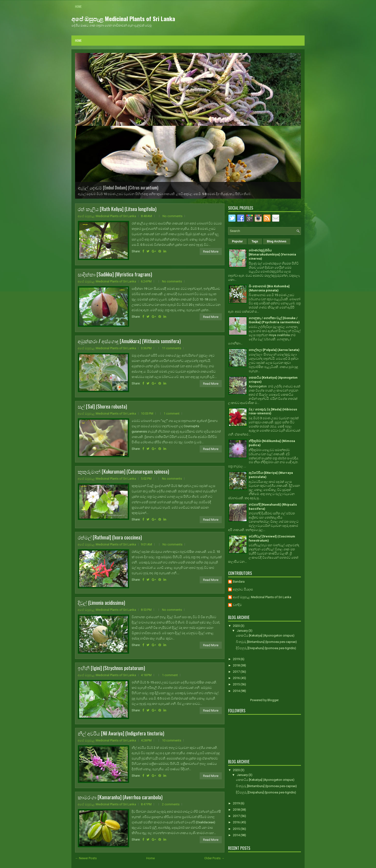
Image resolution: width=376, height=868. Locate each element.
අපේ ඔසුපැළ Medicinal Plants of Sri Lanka (123, 18)
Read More (211, 251)
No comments (172, 216)
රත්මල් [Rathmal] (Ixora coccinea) (110, 537)
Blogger (273, 700)
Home (78, 6)
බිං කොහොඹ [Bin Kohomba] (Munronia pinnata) (269, 288)
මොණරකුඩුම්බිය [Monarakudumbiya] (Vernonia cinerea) (272, 254)
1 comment (172, 413)
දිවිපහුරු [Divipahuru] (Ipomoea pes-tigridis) (266, 648)
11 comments (172, 348)
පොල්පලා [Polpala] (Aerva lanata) (274, 350)
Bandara (239, 582)
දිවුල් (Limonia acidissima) (101, 603)
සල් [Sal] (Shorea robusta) (102, 406)
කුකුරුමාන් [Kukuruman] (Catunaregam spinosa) (123, 471)
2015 (237, 684)
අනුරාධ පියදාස (243, 589)
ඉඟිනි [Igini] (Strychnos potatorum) (111, 668)
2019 (237, 659)
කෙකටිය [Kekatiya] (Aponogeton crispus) (265, 635)
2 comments (171, 804)
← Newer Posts (86, 858)
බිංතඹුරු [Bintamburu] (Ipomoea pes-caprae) (266, 642)
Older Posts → (214, 858)
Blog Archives (277, 241)
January (243, 631)
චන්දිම (237, 605)
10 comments (172, 740)
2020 (237, 626)
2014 (237, 691)
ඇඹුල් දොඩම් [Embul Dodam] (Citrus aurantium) (118, 187)
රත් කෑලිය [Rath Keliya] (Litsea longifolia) (117, 209)
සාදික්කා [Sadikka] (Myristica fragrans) (115, 274)
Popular (237, 241)
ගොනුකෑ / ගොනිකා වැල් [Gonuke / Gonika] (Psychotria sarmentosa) (274, 320)
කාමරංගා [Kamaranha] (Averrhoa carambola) (120, 797)
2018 (237, 665)
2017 (237, 672)
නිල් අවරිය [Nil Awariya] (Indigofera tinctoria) (121, 733)
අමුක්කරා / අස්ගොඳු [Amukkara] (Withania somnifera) (129, 341)
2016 (237, 678)
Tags (255, 241)
